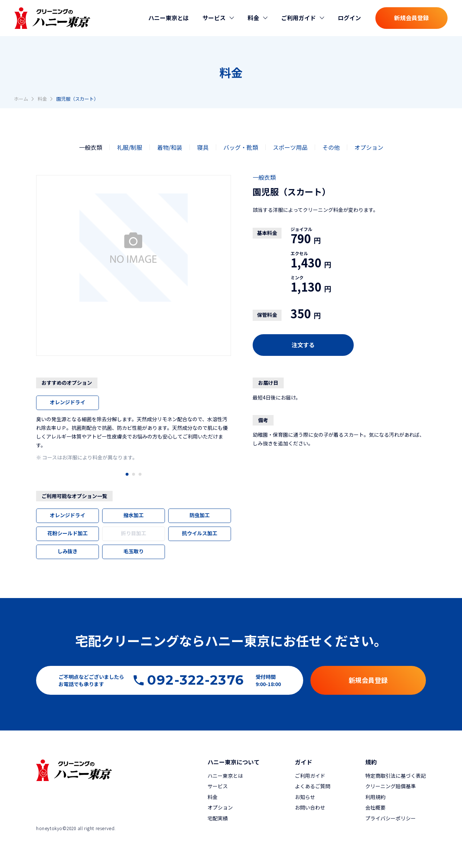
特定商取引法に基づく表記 (396, 776)
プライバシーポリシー (391, 818)
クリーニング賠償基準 (391, 786)
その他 (331, 147)
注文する (303, 345)
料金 (42, 99)
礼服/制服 (130, 147)
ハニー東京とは (169, 18)
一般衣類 (91, 147)
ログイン (349, 18)
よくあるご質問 (313, 786)
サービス (218, 786)
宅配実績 (218, 818)
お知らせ (305, 797)
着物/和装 (170, 147)
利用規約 (375, 797)
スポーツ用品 (290, 147)
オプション (369, 147)
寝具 (203, 147)
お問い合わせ (310, 807)
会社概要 (375, 807)
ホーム (21, 99)
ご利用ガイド (310, 776)
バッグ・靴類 (241, 147)
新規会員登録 (411, 18)
